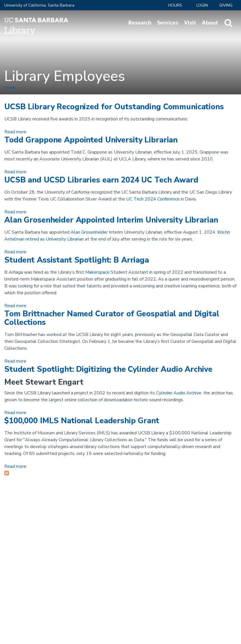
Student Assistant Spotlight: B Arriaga (77, 260)
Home (10, 88)
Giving (226, 5)
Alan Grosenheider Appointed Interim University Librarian (111, 220)
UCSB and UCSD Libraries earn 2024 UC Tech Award (101, 180)
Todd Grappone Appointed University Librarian (91, 140)
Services (168, 23)
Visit (190, 23)
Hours (175, 5)
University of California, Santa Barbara (39, 5)
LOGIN (202, 5)
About (210, 23)
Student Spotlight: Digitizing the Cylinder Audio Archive (108, 369)
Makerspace (97, 272)
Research (140, 23)
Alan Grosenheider (89, 232)
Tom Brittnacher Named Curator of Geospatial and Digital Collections (112, 318)
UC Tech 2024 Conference (153, 199)
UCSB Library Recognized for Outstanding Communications (114, 107)
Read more (15, 132)
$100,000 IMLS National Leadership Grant (82, 421)
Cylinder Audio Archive (179, 393)
